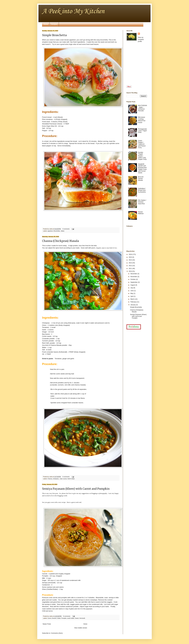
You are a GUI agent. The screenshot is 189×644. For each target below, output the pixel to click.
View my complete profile (141, 40)
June (132, 291)
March (133, 299)
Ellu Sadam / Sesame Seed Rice (142, 202)
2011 (131, 269)
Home (46, 24)
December (134, 274)
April (132, 296)
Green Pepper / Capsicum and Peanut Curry (142, 144)
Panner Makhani (141, 213)
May (132, 293)
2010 (131, 271)
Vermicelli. (82, 618)
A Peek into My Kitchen (73, 11)
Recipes (54, 24)
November (134, 277)
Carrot (49, 618)
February (133, 302)
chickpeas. (56, 479)
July (132, 288)
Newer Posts (47, 624)
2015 (131, 257)
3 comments (66, 229)
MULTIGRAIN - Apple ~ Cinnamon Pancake (143, 108)
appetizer (50, 231)
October (133, 279)
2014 (131, 260)
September (134, 282)
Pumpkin (64, 618)
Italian (63, 231)
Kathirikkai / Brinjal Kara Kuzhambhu (142, 190)
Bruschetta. (57, 231)
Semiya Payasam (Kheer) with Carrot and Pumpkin (76, 489)
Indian (59, 618)
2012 (131, 266)
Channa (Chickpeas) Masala (61, 241)
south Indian (71, 618)
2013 (131, 263)
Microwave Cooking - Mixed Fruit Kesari (142, 120)
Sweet (77, 618)
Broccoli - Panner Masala (141, 179)
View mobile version (81, 628)
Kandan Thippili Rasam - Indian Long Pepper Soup (142, 156)
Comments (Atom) (57, 633)
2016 (131, 254)
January (133, 305)
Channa (50, 479)
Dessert (54, 618)
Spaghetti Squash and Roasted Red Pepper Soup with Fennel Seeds (142, 168)
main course (63, 479)
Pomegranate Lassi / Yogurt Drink (142, 131)
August (133, 285)
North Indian (71, 479)
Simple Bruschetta (54, 35)
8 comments (67, 616)
